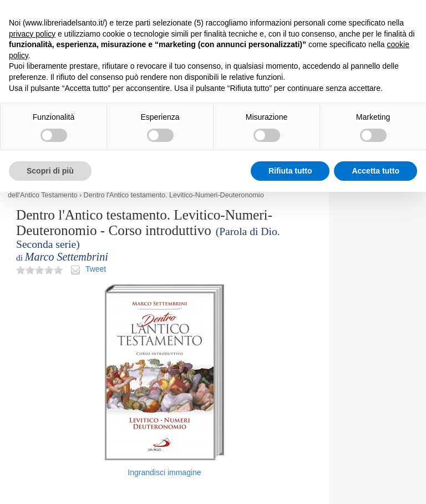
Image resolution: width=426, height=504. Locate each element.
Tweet (96, 269)
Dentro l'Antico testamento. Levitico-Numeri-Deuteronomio (174, 195)
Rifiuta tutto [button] (290, 171)
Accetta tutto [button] (376, 171)
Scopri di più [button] (50, 171)
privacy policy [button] (32, 34)
